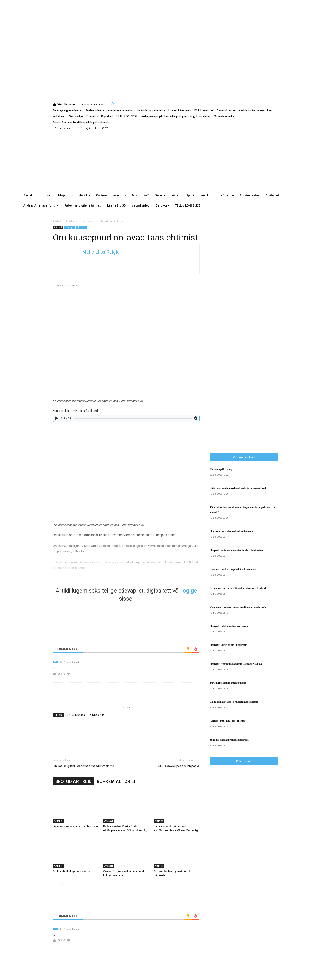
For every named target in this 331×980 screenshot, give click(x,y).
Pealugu (69, 227)
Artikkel (70, 221)
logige (189, 591)
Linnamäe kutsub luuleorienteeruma (75, 826)
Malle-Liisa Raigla (101, 252)
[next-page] (62, 884)
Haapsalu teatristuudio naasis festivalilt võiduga (236, 664)
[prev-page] (55, 884)
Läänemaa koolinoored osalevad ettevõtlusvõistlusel (238, 488)
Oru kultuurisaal (76, 715)
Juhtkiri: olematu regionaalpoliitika (229, 740)
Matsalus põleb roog (221, 469)
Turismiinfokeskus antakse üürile (228, 683)
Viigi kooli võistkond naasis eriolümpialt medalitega (238, 607)
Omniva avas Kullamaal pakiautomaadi (231, 531)
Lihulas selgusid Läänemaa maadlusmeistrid (83, 766)
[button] (113, 104)
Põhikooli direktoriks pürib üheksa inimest (233, 569)
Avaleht (57, 221)
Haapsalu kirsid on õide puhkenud (229, 645)
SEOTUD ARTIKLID (73, 781)
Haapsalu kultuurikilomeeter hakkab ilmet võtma (237, 550)
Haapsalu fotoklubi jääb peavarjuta (229, 626)
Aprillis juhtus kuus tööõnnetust (227, 721)
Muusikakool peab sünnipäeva (179, 766)
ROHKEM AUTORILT (116, 781)
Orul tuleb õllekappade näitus (71, 871)
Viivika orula (97, 715)
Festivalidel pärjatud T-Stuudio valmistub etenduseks (239, 588)
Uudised (81, 227)
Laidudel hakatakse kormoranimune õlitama (234, 702)
